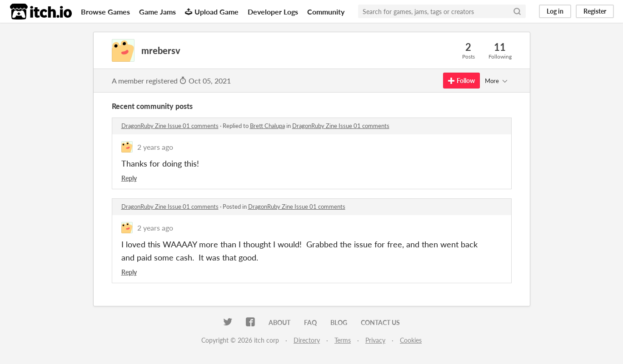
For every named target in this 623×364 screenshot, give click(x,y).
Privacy (375, 340)
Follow (461, 81)
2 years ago (155, 147)
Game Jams (157, 12)
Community (326, 12)
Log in (555, 11)
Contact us (380, 322)
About (279, 322)
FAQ (310, 322)
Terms (343, 340)
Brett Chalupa (267, 126)
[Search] (517, 11)
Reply (129, 178)
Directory (307, 340)
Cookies (411, 340)
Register (595, 11)
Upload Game (212, 12)
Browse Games (105, 12)
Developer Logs (273, 12)
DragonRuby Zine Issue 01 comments (170, 126)
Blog (339, 322)
